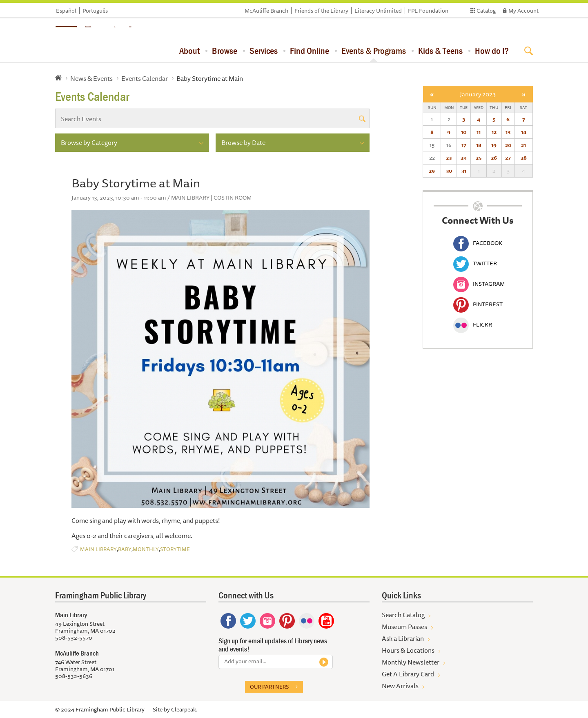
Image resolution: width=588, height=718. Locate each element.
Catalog (486, 11)
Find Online (310, 51)
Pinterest (478, 304)
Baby (125, 549)
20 (508, 145)
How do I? (492, 51)
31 (464, 171)
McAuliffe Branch (266, 11)
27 (508, 158)
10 (464, 132)
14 (524, 132)
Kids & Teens (440, 51)
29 (432, 171)
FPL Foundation (428, 11)
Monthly (146, 549)
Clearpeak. (184, 709)
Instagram (479, 284)
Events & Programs (374, 51)
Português (95, 11)
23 (449, 158)
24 (464, 158)
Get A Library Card (408, 674)
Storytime (175, 549)
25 (479, 158)
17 (464, 145)
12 (494, 132)
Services (264, 51)
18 (479, 145)
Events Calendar (145, 78)
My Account (523, 11)
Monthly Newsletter (411, 662)
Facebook (478, 243)
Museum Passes (404, 627)
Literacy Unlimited (378, 11)
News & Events (91, 78)
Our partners (269, 687)
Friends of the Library (321, 11)
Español (66, 11)
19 (494, 145)
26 (494, 158)
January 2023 (478, 94)
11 (479, 132)
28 (524, 158)
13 (508, 132)
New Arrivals (400, 686)
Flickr (473, 325)
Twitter (475, 263)
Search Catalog (403, 615)
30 (449, 171)
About (189, 51)
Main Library (98, 549)
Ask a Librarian (403, 638)
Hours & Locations (408, 650)
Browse (225, 51)
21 (523, 145)
